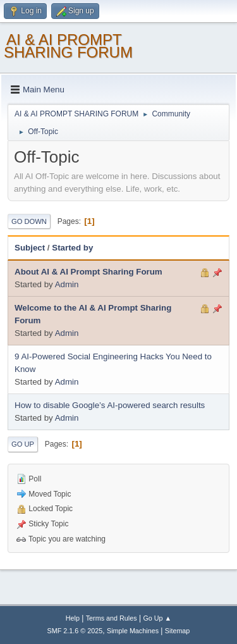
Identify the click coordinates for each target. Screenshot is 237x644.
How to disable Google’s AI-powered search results (110, 405)
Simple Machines (133, 631)
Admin (67, 284)
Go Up (23, 444)
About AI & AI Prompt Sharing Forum (88, 272)
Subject (30, 248)
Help (73, 618)
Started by (72, 248)
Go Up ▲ (157, 618)
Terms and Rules (112, 618)
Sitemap (178, 631)
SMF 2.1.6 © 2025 (75, 631)
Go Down (29, 221)
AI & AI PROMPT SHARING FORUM (68, 46)
